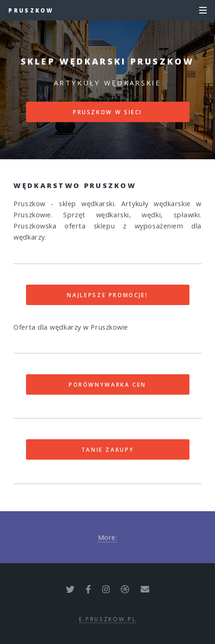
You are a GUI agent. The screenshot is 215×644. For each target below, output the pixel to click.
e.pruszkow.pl (107, 619)
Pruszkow (31, 10)
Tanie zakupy (108, 449)
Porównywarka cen (107, 384)
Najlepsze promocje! (107, 295)
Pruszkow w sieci (107, 112)
